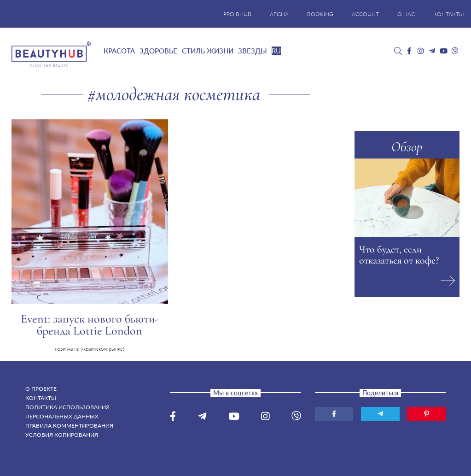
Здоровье (158, 51)
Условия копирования (62, 435)
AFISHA (279, 14)
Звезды (253, 51)
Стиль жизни (208, 51)
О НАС (406, 14)
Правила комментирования (69, 426)
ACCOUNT (365, 14)
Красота (119, 51)
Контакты (41, 398)
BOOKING (320, 14)
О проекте (41, 389)
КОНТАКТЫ (449, 14)
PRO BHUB (237, 14)
